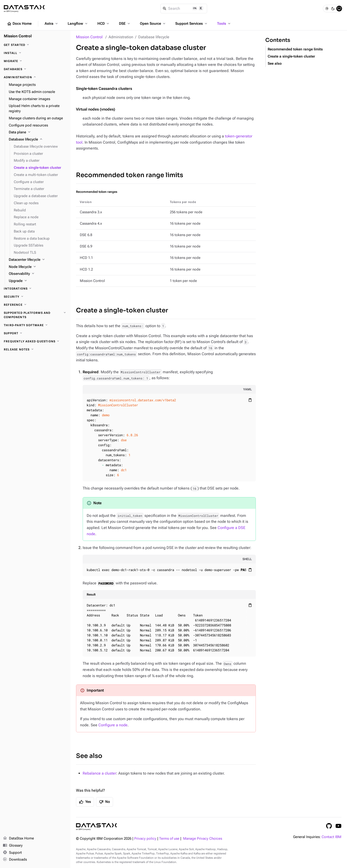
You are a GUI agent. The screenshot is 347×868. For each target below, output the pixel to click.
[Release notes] (35, 349)
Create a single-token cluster (122, 310)
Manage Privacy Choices (203, 839)
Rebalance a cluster (99, 773)
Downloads (15, 860)
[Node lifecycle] (38, 267)
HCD (104, 24)
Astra (52, 24)
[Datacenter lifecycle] (38, 260)
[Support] (35, 333)
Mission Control (89, 37)
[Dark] (333, 9)
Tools (224, 24)
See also (89, 756)
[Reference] (35, 305)
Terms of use (169, 839)
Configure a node (113, 725)
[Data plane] (38, 132)
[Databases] (35, 69)
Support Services (192, 24)
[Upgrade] (38, 281)
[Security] (35, 297)
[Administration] (35, 77)
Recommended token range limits (130, 175)
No (105, 802)
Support (12, 853)
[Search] (184, 9)
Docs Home (19, 24)
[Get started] (35, 45)
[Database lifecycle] (38, 140)
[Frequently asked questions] (35, 341)
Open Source (153, 24)
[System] (339, 9)
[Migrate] (35, 61)
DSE (125, 24)
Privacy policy (145, 839)
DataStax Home (18, 839)
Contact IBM (331, 837)
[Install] (35, 53)
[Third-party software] (35, 325)
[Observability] (38, 274)
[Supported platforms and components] (35, 315)
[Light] (327, 9)
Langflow (78, 24)
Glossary (13, 846)
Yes (85, 802)
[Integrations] (35, 289)
